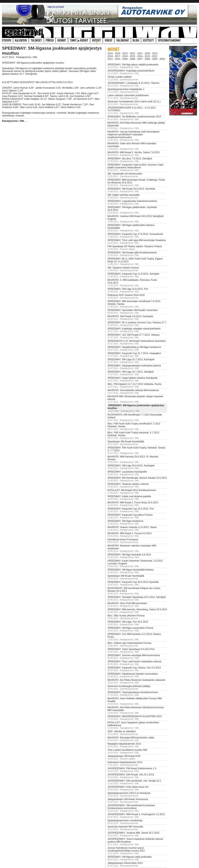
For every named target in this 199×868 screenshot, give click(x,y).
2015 (132, 56)
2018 (110, 56)
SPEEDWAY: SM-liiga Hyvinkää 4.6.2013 (129, 555)
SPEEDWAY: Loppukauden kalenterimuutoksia (132, 201)
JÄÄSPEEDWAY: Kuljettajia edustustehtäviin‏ (131, 71)
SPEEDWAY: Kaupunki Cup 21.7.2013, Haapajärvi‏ (134, 353)
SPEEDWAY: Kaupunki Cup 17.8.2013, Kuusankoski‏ (135, 234)
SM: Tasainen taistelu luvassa (123, 268)
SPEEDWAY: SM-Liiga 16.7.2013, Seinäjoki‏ (131, 372)
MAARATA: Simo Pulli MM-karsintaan (127, 603)
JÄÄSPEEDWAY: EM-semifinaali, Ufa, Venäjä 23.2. (135, 781)
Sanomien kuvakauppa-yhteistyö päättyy (129, 686)
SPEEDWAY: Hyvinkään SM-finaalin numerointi (132, 310)
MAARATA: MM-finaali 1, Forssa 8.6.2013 (130, 533)
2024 (118, 53)
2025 (110, 53)
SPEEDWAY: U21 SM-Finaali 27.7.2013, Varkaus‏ (134, 335)
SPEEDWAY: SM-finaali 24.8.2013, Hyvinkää (131, 189)
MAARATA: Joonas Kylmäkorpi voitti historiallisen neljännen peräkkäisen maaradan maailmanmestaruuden (134, 135)
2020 (147, 53)
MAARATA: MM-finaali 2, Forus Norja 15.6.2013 (133, 503)
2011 (110, 59)
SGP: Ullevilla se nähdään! (122, 731)
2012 (155, 56)
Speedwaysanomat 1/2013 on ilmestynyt (129, 793)
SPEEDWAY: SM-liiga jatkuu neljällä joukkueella (133, 65)
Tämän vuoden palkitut (119, 77)
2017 (118, 56)
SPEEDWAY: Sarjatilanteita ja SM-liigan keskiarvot (134, 347)
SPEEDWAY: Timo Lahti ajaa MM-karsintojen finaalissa (137, 240)
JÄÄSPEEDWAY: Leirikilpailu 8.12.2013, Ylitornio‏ (133, 83)
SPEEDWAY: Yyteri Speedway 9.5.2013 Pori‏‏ (131, 649)
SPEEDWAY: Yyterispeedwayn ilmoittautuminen (133, 692)
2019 (155, 53)
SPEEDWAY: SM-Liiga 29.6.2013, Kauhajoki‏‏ (131, 466)
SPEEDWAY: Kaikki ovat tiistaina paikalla (129, 496)
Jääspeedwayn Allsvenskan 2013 (125, 863)
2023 (125, 53)
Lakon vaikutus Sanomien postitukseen (128, 95)
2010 (118, 59)
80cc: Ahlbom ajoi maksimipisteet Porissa (129, 643)
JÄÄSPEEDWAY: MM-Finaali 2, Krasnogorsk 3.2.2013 (136, 814)
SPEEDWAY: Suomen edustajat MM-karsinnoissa (134, 655)
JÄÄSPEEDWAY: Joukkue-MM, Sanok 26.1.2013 (133, 833)
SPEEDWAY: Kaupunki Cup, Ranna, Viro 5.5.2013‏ (134, 668)
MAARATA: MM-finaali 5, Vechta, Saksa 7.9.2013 (134, 152)
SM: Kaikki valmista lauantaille (123, 195)
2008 (132, 59)
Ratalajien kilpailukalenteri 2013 (124, 744)
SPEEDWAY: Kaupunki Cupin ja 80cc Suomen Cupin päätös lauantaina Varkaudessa (135, 166)
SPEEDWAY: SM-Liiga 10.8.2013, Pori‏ (128, 289)
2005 (155, 59)
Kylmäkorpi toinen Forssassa (123, 540)
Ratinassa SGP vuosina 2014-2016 (126, 295)
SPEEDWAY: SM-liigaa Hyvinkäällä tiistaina (130, 570)
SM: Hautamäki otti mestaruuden (125, 174)
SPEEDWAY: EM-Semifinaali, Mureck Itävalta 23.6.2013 (137, 478)
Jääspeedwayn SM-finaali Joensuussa (128, 799)
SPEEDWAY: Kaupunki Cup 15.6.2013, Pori (131, 509)
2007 (140, 59)
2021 (140, 53)
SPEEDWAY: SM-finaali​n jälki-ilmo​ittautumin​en (132, 253)
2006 (147, 59)
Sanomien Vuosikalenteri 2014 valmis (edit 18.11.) (134, 102)
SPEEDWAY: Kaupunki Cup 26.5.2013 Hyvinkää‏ (133, 582)
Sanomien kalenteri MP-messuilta (125, 827)
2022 (132, 53)
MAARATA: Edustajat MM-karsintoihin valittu (131, 738)
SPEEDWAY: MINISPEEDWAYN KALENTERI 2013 (135, 716)
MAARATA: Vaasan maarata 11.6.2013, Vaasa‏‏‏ (132, 527)
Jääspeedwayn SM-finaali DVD (124, 756)
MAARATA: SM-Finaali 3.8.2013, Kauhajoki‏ (130, 316)
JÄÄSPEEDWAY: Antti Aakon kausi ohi (128, 787)
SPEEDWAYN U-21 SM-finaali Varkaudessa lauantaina (137, 341)
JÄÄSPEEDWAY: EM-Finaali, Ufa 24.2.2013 (131, 775)
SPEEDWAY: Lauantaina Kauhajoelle (127, 472)
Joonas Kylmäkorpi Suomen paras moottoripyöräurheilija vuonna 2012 (126, 849)
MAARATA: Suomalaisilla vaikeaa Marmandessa (133, 390)
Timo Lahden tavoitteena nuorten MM (127, 750)
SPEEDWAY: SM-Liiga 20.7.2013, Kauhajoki (131, 359)
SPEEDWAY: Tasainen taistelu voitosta (128, 484)
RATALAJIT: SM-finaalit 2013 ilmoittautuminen (132, 490)
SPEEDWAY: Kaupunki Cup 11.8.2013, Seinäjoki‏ (133, 274)
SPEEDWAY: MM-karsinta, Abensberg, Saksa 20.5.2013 (137, 609)
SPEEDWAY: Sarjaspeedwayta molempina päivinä (134, 366)
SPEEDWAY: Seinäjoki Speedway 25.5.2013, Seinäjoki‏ (137, 597)
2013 (147, 56)
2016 (125, 56)
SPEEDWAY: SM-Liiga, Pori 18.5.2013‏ (128, 622)
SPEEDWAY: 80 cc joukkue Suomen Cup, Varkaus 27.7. (137, 323)
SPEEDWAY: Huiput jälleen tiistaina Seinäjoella (132, 378)
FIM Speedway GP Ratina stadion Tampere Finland (135, 246)
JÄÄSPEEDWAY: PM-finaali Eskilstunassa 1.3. (132, 768)
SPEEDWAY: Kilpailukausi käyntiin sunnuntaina (133, 674)
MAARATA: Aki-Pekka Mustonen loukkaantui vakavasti (136, 680)
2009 (125, 59)
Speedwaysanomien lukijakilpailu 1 (126, 89)
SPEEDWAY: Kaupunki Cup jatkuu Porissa (130, 515)
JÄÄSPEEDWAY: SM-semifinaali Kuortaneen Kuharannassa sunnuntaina (131, 807)
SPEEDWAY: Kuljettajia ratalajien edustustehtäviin (134, 329)
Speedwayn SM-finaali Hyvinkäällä (126, 442)
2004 (162, 59)
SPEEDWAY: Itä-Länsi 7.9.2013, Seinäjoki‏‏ (130, 159)
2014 (140, 56)
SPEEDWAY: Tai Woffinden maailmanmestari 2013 (134, 117)
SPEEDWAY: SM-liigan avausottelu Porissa (130, 628)
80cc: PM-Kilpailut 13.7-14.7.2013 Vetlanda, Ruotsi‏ (134, 384)
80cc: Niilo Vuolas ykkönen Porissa (126, 616)
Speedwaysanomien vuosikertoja (125, 821)
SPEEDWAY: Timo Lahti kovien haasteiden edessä (134, 662)
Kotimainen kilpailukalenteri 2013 (125, 762)
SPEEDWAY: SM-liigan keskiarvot (125, 521)
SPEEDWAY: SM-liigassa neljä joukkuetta (129, 857)
